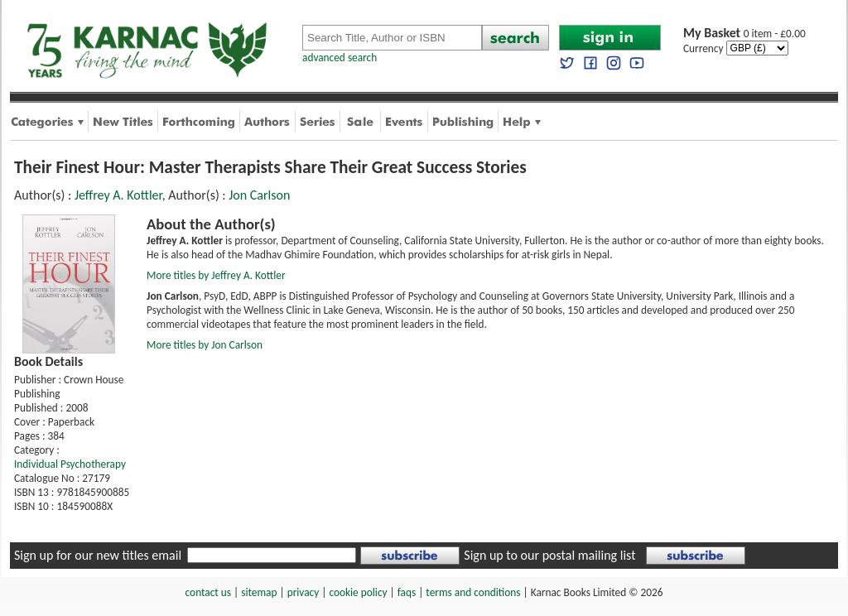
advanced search (340, 58)
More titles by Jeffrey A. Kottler (216, 275)
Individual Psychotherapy (70, 464)
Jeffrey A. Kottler (118, 195)
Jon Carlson (259, 195)
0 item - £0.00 (744, 34)
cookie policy (358, 592)
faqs (407, 592)
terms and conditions (473, 592)
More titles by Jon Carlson (205, 345)
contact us (208, 592)
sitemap (259, 592)
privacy (304, 592)
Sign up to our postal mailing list (549, 555)
